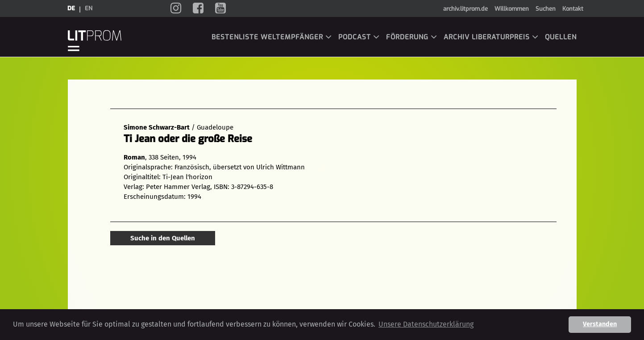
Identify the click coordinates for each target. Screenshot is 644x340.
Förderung (412, 37)
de (71, 8)
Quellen (561, 37)
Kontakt (573, 9)
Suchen (546, 9)
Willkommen (512, 9)
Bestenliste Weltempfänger (272, 37)
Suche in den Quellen (163, 238)
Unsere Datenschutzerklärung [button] (426, 324)
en (89, 8)
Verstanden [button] (600, 324)
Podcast (359, 37)
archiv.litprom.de (465, 9)
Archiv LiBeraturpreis (491, 37)
